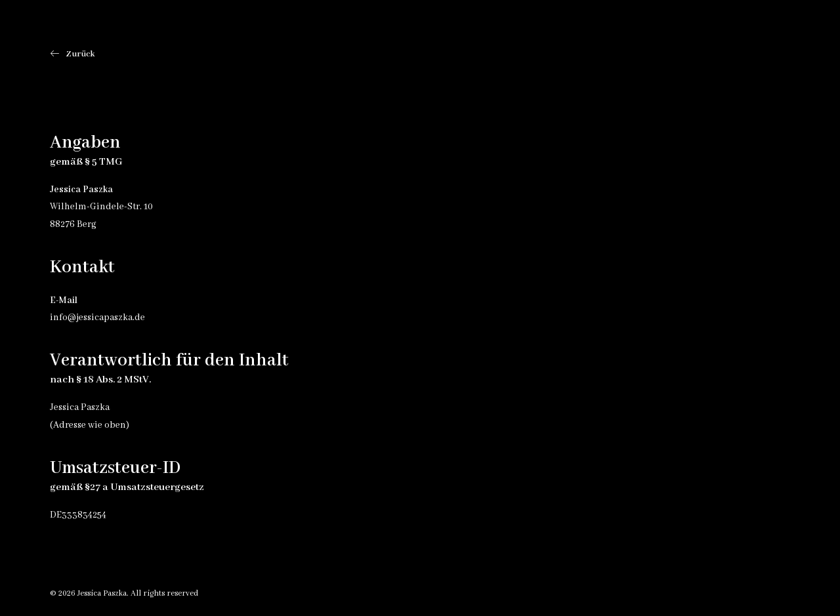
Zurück (73, 54)
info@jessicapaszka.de (97, 318)
